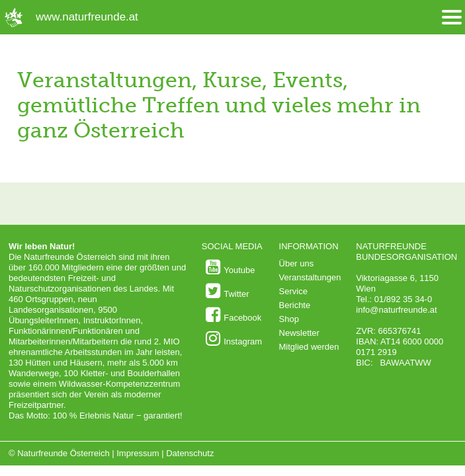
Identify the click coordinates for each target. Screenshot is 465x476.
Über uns (297, 263)
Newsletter (299, 333)
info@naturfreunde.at (396, 310)
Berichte (295, 305)
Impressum (138, 453)
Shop (289, 319)
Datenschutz (190, 453)
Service (293, 291)
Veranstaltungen (310, 277)
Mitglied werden (309, 347)
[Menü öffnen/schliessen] (452, 18)
